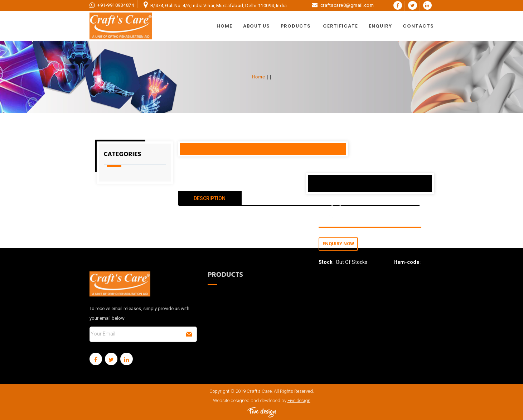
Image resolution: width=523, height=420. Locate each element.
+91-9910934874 (116, 5)
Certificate (340, 26)
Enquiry (380, 26)
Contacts (418, 26)
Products (296, 26)
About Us (256, 26)
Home (224, 26)
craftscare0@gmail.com (347, 5)
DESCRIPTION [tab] (210, 198)
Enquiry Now (338, 244)
